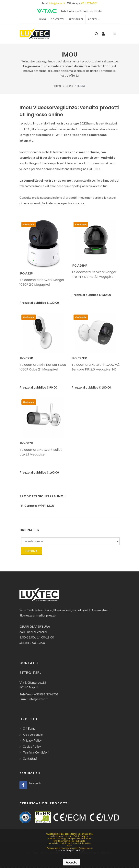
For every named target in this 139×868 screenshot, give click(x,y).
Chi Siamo (29, 728)
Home (58, 86)
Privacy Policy (32, 740)
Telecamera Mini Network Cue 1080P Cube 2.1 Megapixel (43, 367)
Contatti (57, 19)
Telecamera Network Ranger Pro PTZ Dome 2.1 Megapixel (94, 274)
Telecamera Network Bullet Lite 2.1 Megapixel (41, 452)
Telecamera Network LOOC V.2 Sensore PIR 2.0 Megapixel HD (96, 367)
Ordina (32, 551)
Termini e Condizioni (36, 752)
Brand (69, 86)
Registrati (76, 19)
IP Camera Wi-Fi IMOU (38, 506)
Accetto (71, 862)
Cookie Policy (32, 746)
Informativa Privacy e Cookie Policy (70, 850)
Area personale (33, 734)
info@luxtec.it (57, 3)
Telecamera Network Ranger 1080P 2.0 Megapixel (42, 282)
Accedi (94, 19)
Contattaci (30, 758)
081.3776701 (89, 3)
